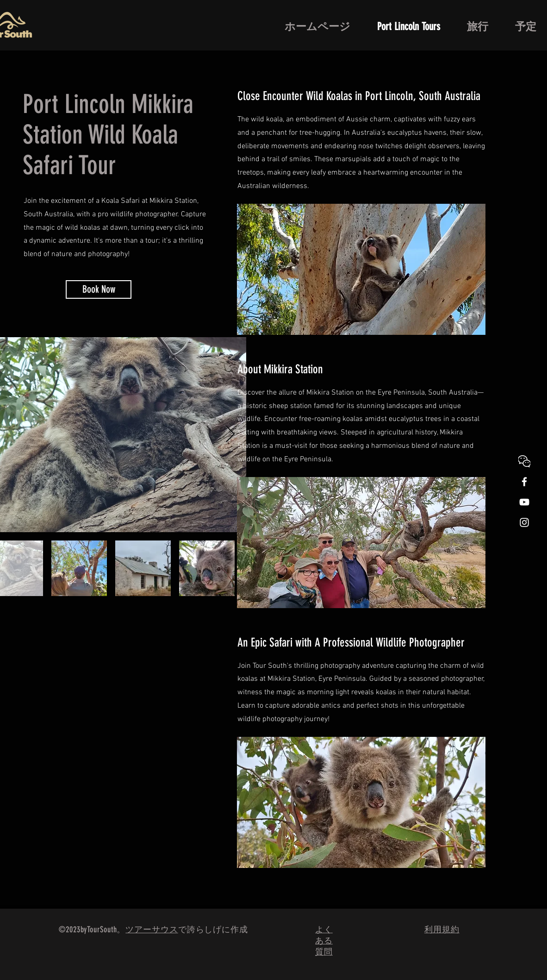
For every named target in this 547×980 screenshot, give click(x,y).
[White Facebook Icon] (524, 482)
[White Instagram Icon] (524, 522)
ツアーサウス (152, 930)
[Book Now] (99, 289)
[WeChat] (524, 461)
